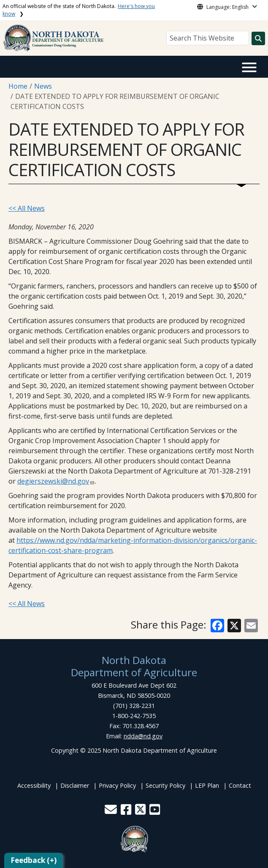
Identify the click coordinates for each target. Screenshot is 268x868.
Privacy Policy (117, 785)
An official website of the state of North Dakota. (79, 10)
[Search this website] (258, 38)
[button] (112, 812)
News (43, 86)
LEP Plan (207, 785)
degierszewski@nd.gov (53, 481)
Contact (240, 785)
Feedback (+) (34, 860)
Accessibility (34, 785)
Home (18, 86)
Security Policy (165, 785)
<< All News (27, 208)
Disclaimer (75, 785)
